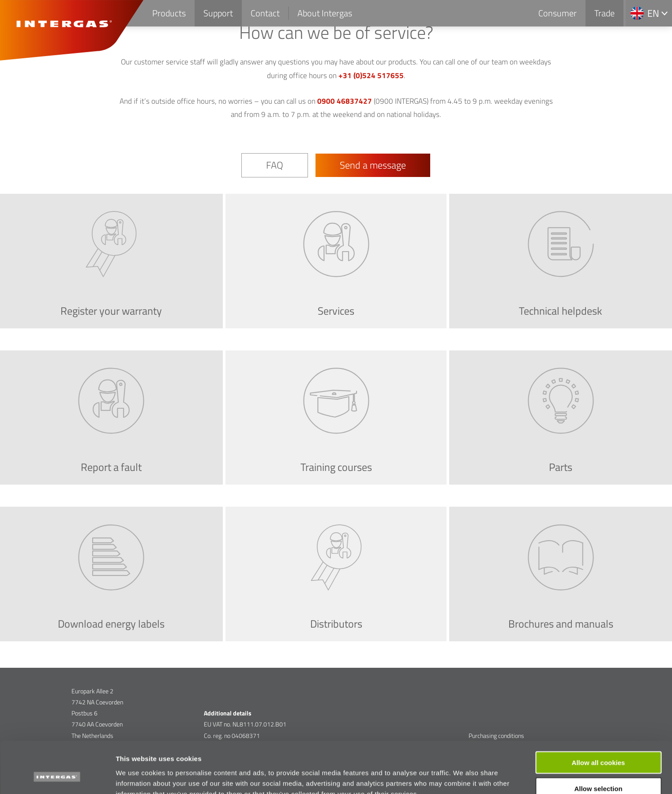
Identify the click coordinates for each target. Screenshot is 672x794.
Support (218, 13)
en (653, 13)
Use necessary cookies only (598, 769)
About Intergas (325, 13)
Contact (265, 13)
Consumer (557, 13)
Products (169, 13)
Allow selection (598, 743)
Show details (463, 777)
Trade (604, 13)
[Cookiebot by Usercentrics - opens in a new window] (57, 777)
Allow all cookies (599, 717)
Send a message (373, 165)
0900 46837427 (345, 101)
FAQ (275, 165)
